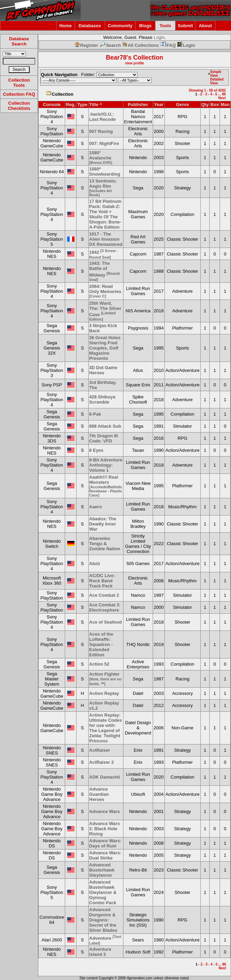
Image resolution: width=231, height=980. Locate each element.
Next (222, 98)
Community (120, 26)
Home (66, 26)
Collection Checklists (19, 106)
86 (224, 94)
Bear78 (116, 58)
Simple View (216, 74)
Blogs (145, 26)
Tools (165, 26)
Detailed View (217, 81)
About (205, 26)
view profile (135, 63)
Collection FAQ (19, 94)
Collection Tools (19, 83)
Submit (185, 26)
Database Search (19, 41)
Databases (90, 26)
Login (159, 37)
